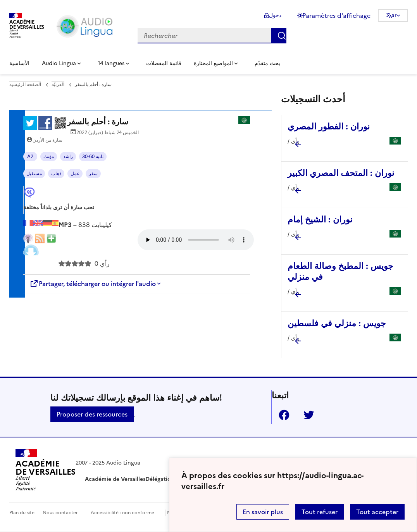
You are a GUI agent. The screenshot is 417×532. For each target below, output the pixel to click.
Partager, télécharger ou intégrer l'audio (93, 284)
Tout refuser (320, 512)
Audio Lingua (59, 63)
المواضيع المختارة (213, 63)
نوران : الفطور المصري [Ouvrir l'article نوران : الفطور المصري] (329, 127)
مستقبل (34, 174)
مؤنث (49, 157)
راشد (68, 157)
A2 (30, 157)
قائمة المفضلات (164, 63)
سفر (93, 174)
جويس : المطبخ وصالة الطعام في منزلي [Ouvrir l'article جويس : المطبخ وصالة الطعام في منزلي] (340, 271)
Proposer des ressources (92, 414)
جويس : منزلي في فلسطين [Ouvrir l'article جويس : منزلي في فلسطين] (337, 323)
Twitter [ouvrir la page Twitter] (306, 415)
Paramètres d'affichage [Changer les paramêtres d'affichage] (336, 15)
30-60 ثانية (93, 157)
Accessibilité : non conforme (122, 513)
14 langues (111, 63)
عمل (75, 174)
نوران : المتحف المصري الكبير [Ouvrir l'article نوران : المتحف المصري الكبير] (341, 173)
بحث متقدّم (267, 63)
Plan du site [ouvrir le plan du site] (22, 513)
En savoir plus (263, 512)
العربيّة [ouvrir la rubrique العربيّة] (58, 84)
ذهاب (56, 174)
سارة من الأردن (47, 140)
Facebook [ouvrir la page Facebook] (281, 415)
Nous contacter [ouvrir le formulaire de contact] (60, 513)
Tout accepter (377, 512)
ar (394, 15)
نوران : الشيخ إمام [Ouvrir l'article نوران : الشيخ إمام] (320, 220)
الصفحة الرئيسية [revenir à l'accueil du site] (25, 84)
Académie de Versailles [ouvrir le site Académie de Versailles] (115, 479)
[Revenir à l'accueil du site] (46, 471)
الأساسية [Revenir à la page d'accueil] (19, 63)
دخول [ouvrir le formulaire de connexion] (275, 15)
